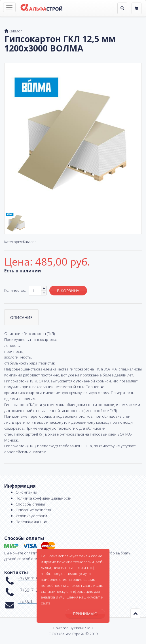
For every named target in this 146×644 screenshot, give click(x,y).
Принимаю (85, 614)
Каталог (15, 31)
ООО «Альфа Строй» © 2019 (73, 634)
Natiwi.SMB (83, 628)
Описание (21, 317)
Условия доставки (31, 516)
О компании (26, 492)
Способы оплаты (30, 504)
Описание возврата (33, 510)
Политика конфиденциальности (44, 498)
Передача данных (31, 522)
